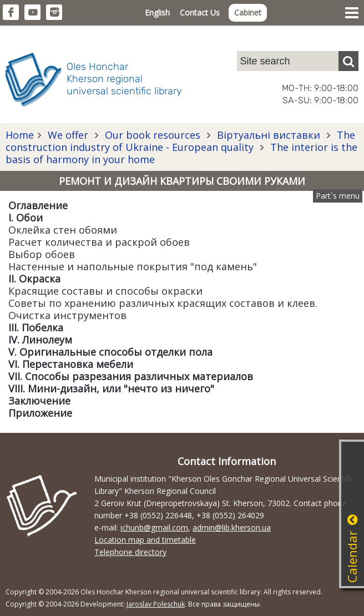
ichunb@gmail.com (154, 527)
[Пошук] (348, 61)
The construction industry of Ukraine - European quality (180, 141)
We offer (68, 135)
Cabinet (248, 12)
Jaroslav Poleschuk (156, 604)
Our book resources (153, 135)
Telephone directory (130, 552)
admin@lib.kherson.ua (232, 527)
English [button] (157, 12)
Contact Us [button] (200, 12)
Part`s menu (338, 196)
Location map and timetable (145, 540)
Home (20, 135)
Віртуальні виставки (269, 135)
